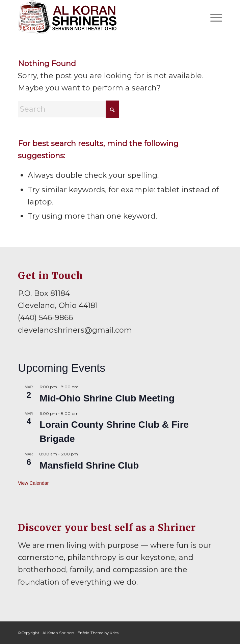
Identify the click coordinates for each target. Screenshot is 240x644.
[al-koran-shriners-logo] (99, 17)
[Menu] (213, 17)
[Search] (69, 109)
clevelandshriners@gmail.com (75, 330)
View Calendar (33, 483)
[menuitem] (213, 17)
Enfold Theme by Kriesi (99, 633)
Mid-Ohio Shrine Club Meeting (107, 398)
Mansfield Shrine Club (89, 465)
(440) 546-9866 (45, 318)
